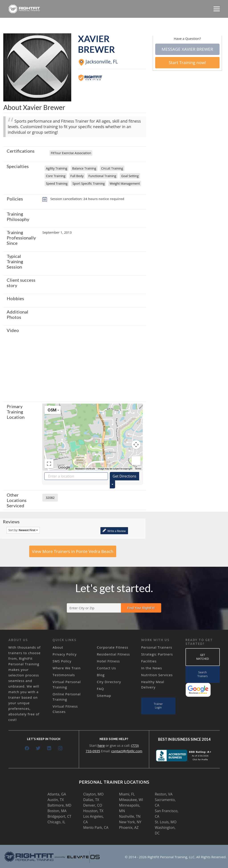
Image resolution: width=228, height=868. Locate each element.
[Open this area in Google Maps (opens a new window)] (64, 467)
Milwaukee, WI (131, 800)
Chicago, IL (56, 822)
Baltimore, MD (59, 805)
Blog (101, 675)
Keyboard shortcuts (85, 469)
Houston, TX (93, 811)
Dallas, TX (91, 800)
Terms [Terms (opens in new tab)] (138, 469)
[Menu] (217, 9)
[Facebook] (27, 748)
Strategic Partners (157, 654)
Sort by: (23, 530)
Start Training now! (187, 63)
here (101, 745)
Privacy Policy (65, 654)
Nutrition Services (157, 675)
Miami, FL (127, 794)
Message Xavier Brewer (187, 49)
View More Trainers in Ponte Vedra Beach (73, 551)
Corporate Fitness (113, 647)
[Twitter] (38, 748)
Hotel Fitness (108, 661)
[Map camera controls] (136, 445)
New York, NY (130, 822)
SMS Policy (62, 661)
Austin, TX (56, 800)
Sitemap (104, 696)
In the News (152, 668)
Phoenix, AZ (129, 828)
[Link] (24, 9)
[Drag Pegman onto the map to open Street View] (136, 461)
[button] (92, 433)
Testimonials (64, 675)
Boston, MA (57, 811)
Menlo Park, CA (96, 828)
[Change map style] (53, 410)
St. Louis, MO (166, 822)
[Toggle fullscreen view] (49, 464)
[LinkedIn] (49, 748)
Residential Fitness (113, 654)
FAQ (100, 689)
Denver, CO (93, 805)
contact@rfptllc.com (127, 751)
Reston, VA (164, 794)
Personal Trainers (157, 647)
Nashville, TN (130, 816)
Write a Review (114, 531)
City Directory (109, 682)
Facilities (149, 661)
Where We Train (67, 668)
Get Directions (124, 476)
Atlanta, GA (57, 794)
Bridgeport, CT (59, 816)
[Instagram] (60, 748)
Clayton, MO (93, 794)
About (58, 647)
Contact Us (106, 668)
